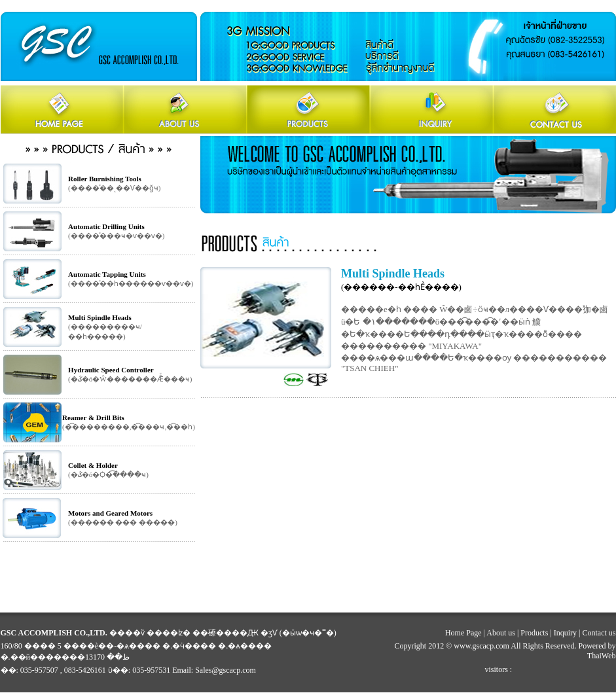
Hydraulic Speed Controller (111, 370)
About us (501, 633)
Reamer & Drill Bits (93, 418)
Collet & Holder (93, 465)
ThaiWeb (602, 656)
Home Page (463, 633)
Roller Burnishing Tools (105, 179)
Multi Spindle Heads (100, 317)
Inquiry (565, 633)
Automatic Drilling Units (106, 226)
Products (534, 633)
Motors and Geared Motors (110, 513)
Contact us (599, 633)
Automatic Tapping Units (107, 274)
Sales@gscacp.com (226, 670)
